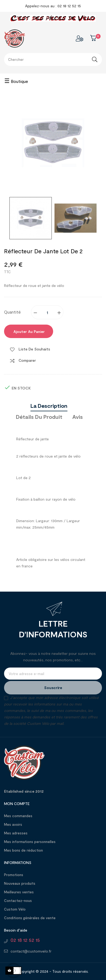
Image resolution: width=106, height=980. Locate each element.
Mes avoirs (13, 824)
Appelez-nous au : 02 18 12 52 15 (53, 6)
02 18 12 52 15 (25, 940)
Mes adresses (16, 833)
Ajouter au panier (29, 332)
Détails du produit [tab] (39, 417)
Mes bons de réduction (23, 850)
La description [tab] (49, 406)
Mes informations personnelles (30, 842)
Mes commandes (18, 816)
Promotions (14, 875)
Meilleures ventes (19, 892)
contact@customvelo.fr (31, 951)
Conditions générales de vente (30, 918)
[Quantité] (47, 312)
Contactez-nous (18, 901)
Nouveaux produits (20, 883)
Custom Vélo (15, 909)
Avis (78, 417)
